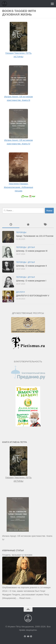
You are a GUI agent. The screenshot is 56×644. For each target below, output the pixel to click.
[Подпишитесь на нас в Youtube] (28, 636)
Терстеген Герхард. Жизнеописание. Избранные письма (18, 187)
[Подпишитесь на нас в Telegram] (31, 636)
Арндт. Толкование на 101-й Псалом (35, 236)
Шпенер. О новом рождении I (31, 281)
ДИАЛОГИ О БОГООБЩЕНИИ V (33, 296)
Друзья (31, 247)
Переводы (21, 232)
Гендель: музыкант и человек (17, 555)
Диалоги (20, 292)
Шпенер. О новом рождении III (32, 251)
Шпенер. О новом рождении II (31, 266)
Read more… (26, 598)
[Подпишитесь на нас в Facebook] (25, 636)
